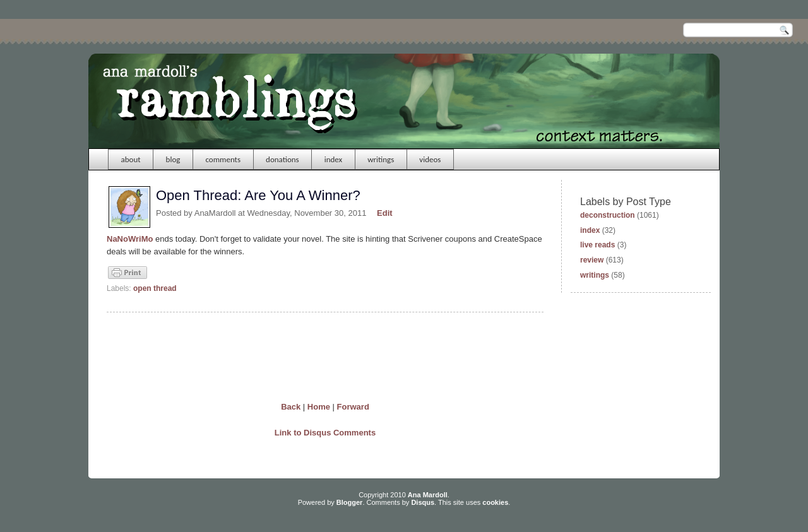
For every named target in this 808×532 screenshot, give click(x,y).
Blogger (350, 502)
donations (282, 159)
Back (291, 407)
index (334, 159)
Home (319, 407)
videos (430, 159)
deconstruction (608, 215)
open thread (155, 288)
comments (223, 159)
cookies (495, 502)
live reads (597, 245)
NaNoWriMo (130, 239)
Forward (353, 407)
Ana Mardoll (428, 495)
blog (173, 159)
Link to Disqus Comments (325, 433)
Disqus (423, 502)
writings (381, 159)
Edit (385, 213)
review (592, 260)
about (131, 159)
